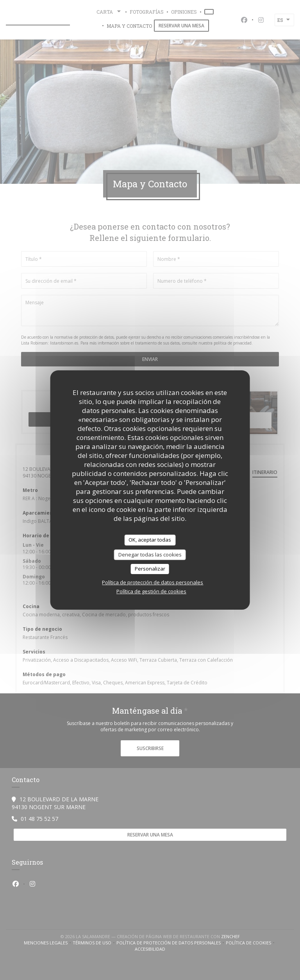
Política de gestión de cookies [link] (151, 591)
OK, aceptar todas (150, 540)
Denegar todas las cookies (150, 555)
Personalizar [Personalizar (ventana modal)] (150, 569)
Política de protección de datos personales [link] (153, 582)
